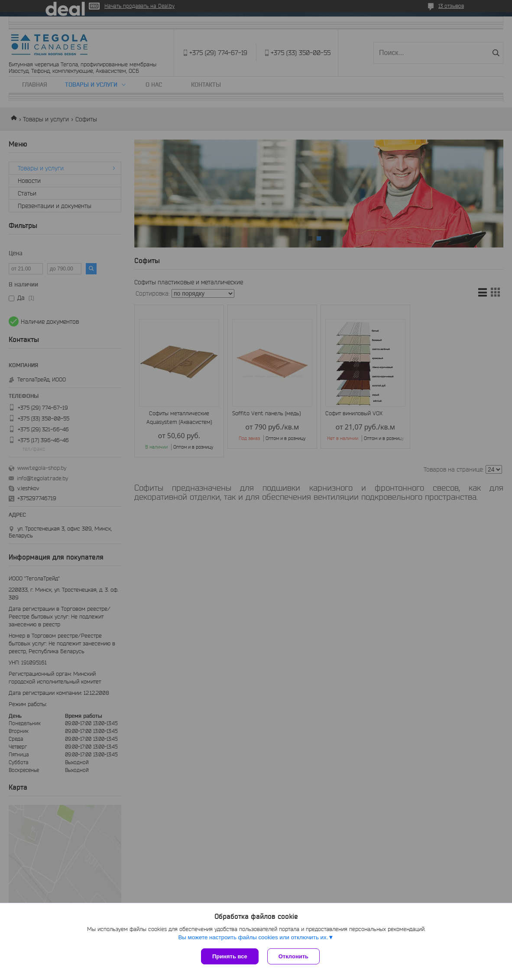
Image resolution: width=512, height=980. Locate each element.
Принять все (230, 956)
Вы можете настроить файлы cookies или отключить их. (253, 937)
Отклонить (293, 956)
